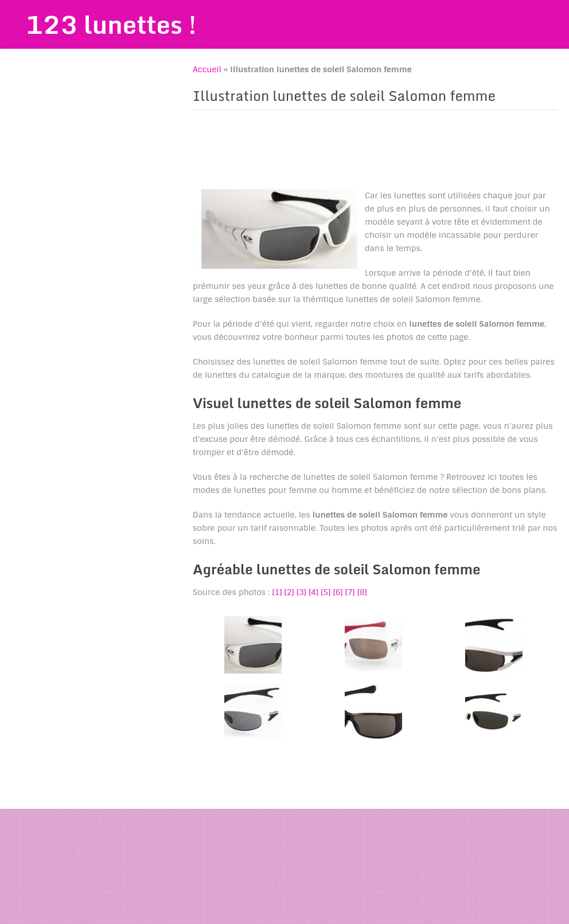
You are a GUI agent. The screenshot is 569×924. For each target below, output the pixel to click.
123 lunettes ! (112, 25)
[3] (301, 592)
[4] (313, 592)
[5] (326, 592)
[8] (362, 592)
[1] (277, 592)
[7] (350, 592)
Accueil (207, 70)
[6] (338, 592)
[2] (289, 592)
